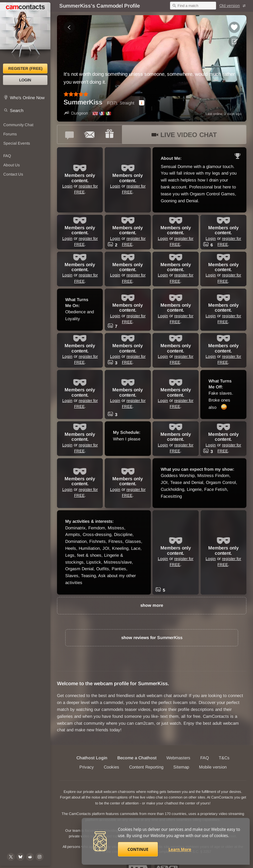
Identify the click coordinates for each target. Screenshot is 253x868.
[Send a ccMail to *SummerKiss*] (90, 134)
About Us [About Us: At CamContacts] (12, 165)
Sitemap (181, 767)
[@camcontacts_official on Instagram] (40, 857)
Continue (138, 849)
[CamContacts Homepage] (25, 33)
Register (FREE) (25, 69)
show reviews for (152, 638)
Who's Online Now (27, 98)
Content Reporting (146, 767)
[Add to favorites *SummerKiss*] (234, 27)
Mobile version (213, 767)
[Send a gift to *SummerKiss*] (109, 134)
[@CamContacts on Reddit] (30, 857)
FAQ (205, 758)
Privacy (87, 767)
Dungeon (76, 113)
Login (25, 80)
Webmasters (178, 758)
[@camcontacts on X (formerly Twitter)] (11, 857)
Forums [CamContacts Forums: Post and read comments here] (10, 134)
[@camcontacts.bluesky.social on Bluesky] (20, 857)
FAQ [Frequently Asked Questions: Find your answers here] (7, 156)
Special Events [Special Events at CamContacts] (17, 143)
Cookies (112, 767)
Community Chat (18, 125)
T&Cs (224, 758)
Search (17, 111)
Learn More (180, 849)
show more (152, 605)
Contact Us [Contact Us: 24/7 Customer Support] (13, 174)
